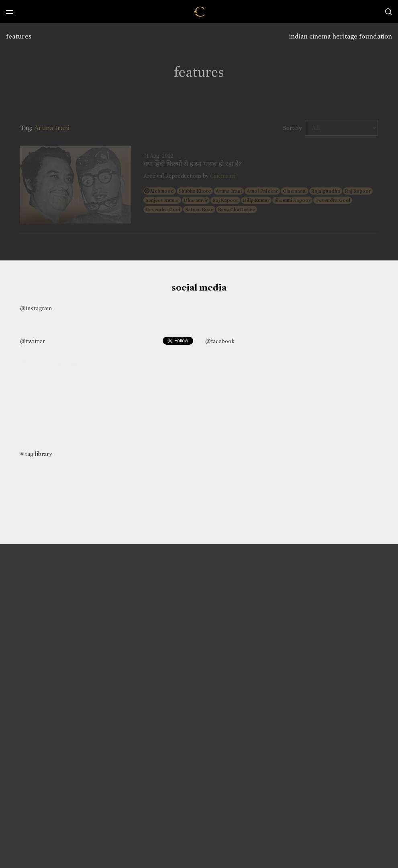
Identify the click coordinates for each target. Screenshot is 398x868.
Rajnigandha (326, 191)
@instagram (36, 308)
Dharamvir (196, 200)
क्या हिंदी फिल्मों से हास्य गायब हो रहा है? (193, 164)
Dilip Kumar (256, 200)
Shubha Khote (195, 191)
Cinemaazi (223, 176)
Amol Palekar (262, 191)
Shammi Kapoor (292, 200)
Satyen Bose (199, 209)
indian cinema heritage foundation (341, 36)
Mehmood (162, 191)
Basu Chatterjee (237, 209)
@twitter (33, 341)
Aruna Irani (229, 191)
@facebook (220, 341)
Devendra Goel (333, 200)
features (19, 36)
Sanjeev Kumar (162, 200)
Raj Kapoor (358, 191)
